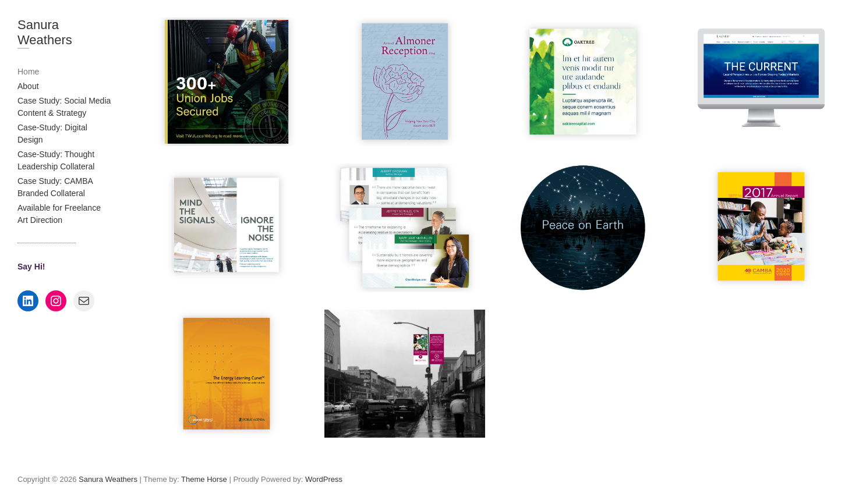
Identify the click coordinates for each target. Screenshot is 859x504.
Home (28, 72)
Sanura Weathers (45, 32)
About (28, 86)
